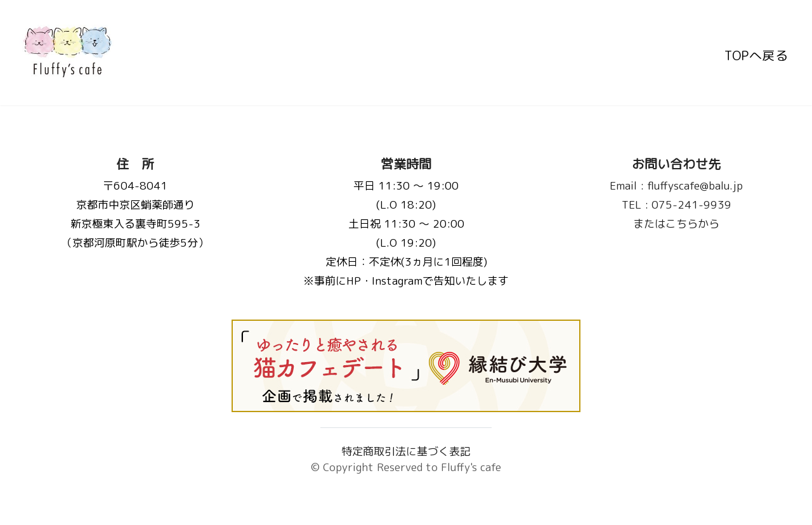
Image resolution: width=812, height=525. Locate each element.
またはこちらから (677, 224)
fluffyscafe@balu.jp (677, 185)
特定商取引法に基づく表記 (406, 451)
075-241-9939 (677, 204)
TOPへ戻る (756, 53)
